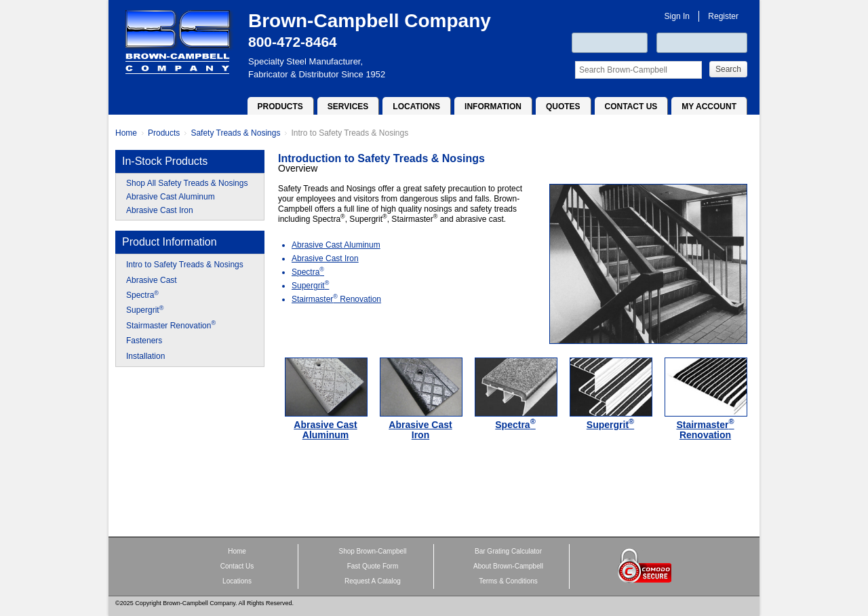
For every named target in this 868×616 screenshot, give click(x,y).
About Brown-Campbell (508, 566)
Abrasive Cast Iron (160, 210)
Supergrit (145, 310)
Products (280, 107)
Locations (416, 107)
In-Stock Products (165, 161)
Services (348, 107)
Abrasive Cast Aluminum (171, 197)
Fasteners (144, 341)
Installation (145, 356)
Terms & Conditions (508, 581)
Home (126, 133)
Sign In (677, 16)
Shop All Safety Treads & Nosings (187, 183)
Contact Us (631, 107)
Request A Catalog (373, 581)
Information (493, 107)
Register (723, 16)
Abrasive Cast (152, 280)
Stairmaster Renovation (171, 325)
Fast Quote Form (373, 566)
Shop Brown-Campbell (372, 551)
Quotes (563, 107)
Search (728, 69)
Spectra (142, 295)
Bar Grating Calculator (508, 551)
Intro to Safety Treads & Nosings (350, 133)
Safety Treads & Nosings (235, 133)
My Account (709, 107)
